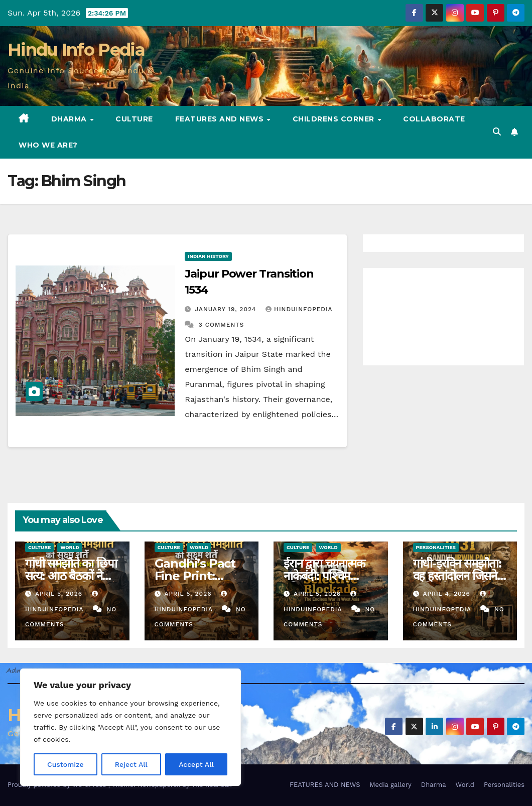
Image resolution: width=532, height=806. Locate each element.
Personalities (436, 547)
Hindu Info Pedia (76, 50)
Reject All (131, 764)
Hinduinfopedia (299, 309)
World (70, 547)
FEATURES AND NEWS (221, 119)
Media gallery (390, 785)
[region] (130, 727)
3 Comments (221, 325)
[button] (497, 132)
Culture (134, 119)
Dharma (70, 119)
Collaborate (434, 119)
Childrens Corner (335, 119)
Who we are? (48, 145)
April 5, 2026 (60, 594)
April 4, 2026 (447, 594)
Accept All (196, 764)
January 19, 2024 (227, 309)
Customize (65, 764)
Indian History (208, 256)
